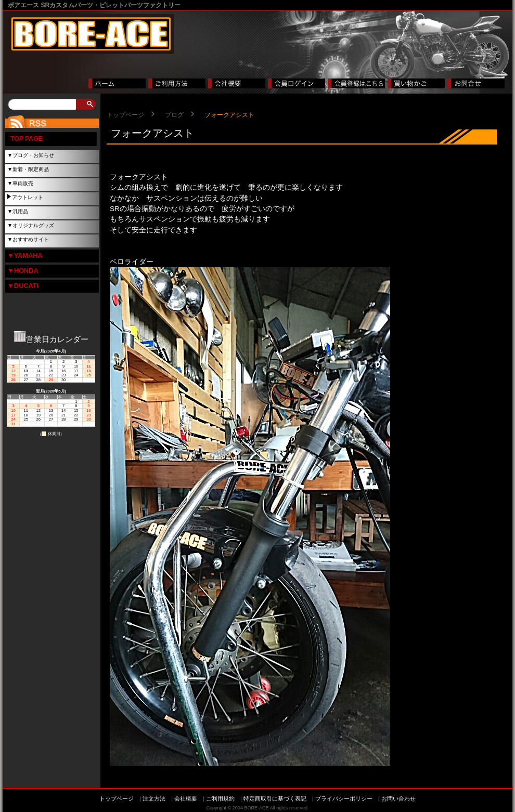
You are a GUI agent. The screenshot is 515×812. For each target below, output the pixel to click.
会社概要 (186, 798)
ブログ (174, 115)
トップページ (125, 115)
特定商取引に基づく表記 (275, 798)
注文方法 (154, 798)
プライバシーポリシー (344, 798)
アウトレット (28, 197)
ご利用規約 (220, 798)
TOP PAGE (27, 139)
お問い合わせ (398, 798)
